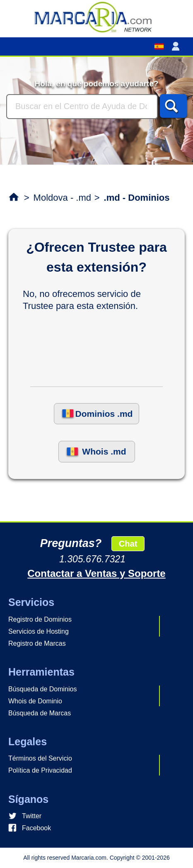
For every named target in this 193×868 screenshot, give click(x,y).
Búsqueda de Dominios (42, 689)
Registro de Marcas (37, 643)
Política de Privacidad (40, 770)
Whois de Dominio (35, 701)
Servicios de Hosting (39, 631)
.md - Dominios (137, 198)
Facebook (36, 828)
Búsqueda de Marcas (40, 713)
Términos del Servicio (40, 758)
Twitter (32, 816)
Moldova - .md (62, 198)
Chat (128, 544)
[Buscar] (82, 107)
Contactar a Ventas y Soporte (96, 573)
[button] (177, 46)
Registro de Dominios (40, 619)
